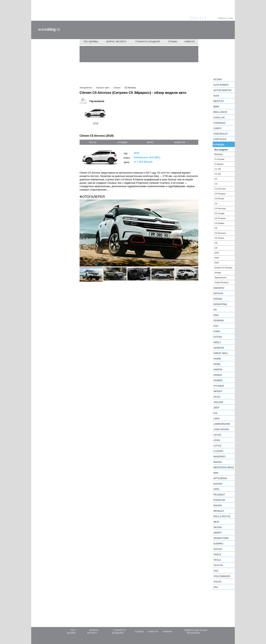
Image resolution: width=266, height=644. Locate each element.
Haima (217, 359)
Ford (217, 331)
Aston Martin (222, 90)
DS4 (217, 258)
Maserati (219, 457)
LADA (217, 418)
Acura (218, 79)
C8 (216, 248)
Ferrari (219, 321)
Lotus (217, 446)
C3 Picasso (220, 194)
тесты (93, 142)
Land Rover (221, 429)
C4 (216, 204)
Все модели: (221, 150)
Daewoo (219, 288)
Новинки (167, 632)
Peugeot (219, 495)
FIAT (216, 326)
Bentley (219, 101)
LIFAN (217, 440)
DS (215, 310)
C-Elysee (219, 164)
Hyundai (219, 386)
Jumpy (218, 273)
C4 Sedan (219, 223)
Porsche (219, 500)
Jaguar (218, 402)
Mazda (218, 462)
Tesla (217, 560)
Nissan (218, 484)
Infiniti (218, 391)
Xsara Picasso (221, 282)
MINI (216, 473)
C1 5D (218, 174)
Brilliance (220, 112)
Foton (218, 337)
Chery (218, 128)
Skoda (218, 527)
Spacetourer (220, 277)
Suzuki (218, 549)
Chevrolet (221, 134)
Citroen (219, 145)
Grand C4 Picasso (223, 268)
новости (180, 142)
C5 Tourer (219, 238)
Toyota (218, 565)
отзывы (122, 142)
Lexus (217, 435)
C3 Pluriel (219, 199)
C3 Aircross (220, 189)
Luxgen (218, 451)
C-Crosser (219, 159)
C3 (216, 184)
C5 (216, 228)
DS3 (217, 253)
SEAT (216, 522)
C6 (216, 243)
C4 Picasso (220, 218)
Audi (216, 96)
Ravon (218, 505)
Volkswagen (222, 576)
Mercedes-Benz (224, 467)
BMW (216, 107)
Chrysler (220, 139)
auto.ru (49, 29)
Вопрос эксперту (116, 42)
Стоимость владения (148, 42)
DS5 (217, 263)
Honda (218, 375)
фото (150, 142)
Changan (219, 123)
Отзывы (173, 42)
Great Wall (221, 353)
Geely (217, 342)
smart (218, 533)
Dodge (218, 299)
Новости (190, 42)
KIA (215, 413)
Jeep (216, 408)
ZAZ (216, 587)
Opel (217, 489)
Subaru (218, 544)
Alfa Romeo (221, 85)
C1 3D (218, 169)
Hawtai (218, 370)
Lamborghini (222, 424)
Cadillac (219, 117)
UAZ (216, 571)
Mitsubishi (220, 478)
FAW (216, 315)
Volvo (217, 582)
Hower (218, 380)
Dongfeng (220, 304)
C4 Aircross (220, 208)
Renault (219, 511)
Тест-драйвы (91, 42)
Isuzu (217, 397)
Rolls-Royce (222, 516)
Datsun (218, 293)
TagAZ (217, 554)
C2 (216, 179)
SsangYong (221, 538)
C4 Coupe (219, 213)
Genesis (219, 348)
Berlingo (218, 154)
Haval (217, 364)
